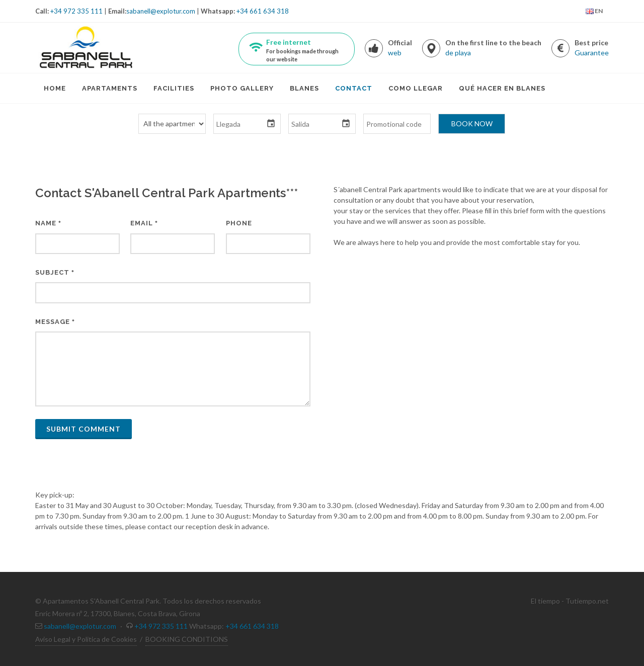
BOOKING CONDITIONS (187, 639)
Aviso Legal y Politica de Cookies (86, 639)
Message (55, 322)
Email (144, 223)
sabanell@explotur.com (161, 11)
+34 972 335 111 (76, 11)
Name (48, 223)
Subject (55, 272)
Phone (239, 223)
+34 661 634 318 (263, 11)
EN (594, 11)
